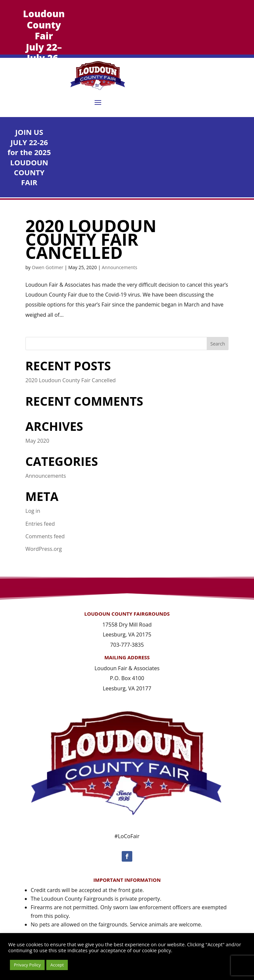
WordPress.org (44, 549)
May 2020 (37, 441)
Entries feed (40, 524)
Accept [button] (57, 965)
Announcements (120, 267)
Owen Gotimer (48, 267)
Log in (33, 511)
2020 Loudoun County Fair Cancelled (91, 239)
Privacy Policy (27, 965)
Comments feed (45, 536)
